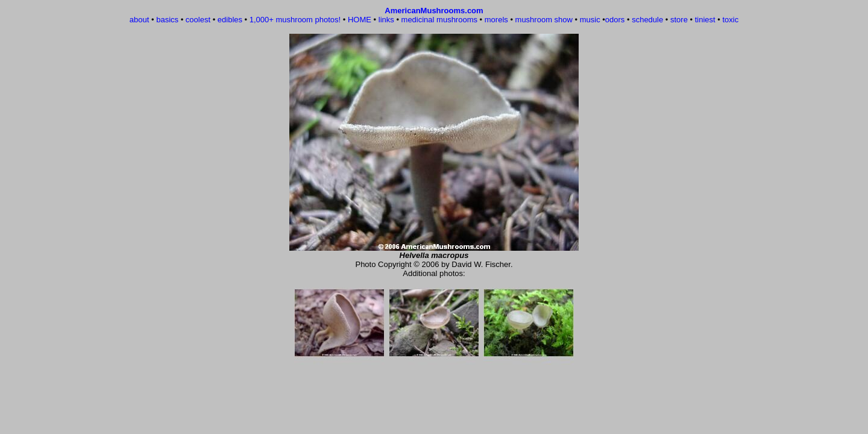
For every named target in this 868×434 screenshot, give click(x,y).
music (590, 20)
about (140, 20)
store (679, 20)
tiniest (705, 20)
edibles (230, 20)
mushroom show (544, 20)
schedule (647, 20)
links (386, 20)
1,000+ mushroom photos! (295, 20)
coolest (198, 20)
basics (167, 20)
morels (496, 20)
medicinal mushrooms (439, 20)
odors (615, 20)
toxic (730, 20)
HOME (360, 20)
